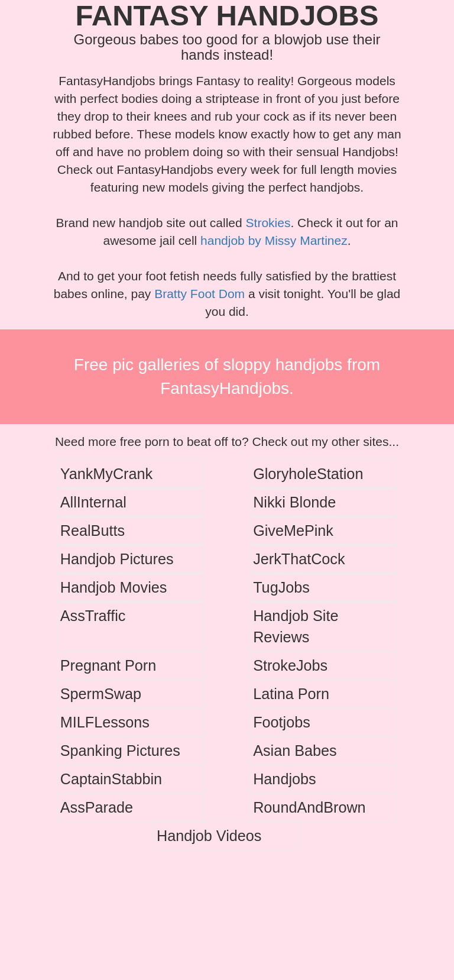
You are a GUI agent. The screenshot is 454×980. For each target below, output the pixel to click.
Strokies (268, 223)
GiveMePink (293, 531)
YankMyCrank (106, 474)
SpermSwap (101, 694)
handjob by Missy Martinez (274, 240)
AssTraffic (93, 616)
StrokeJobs (290, 665)
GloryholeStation (308, 474)
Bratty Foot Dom (200, 294)
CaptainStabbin (111, 779)
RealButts (93, 531)
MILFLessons (105, 722)
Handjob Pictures (117, 559)
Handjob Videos (209, 836)
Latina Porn (291, 694)
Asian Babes (295, 751)
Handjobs (284, 779)
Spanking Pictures (120, 751)
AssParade (97, 807)
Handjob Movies (114, 587)
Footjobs (282, 722)
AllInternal (93, 502)
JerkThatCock (299, 559)
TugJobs (281, 587)
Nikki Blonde (294, 502)
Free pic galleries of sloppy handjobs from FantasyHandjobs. (227, 376)
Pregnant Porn (108, 665)
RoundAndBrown (309, 807)
